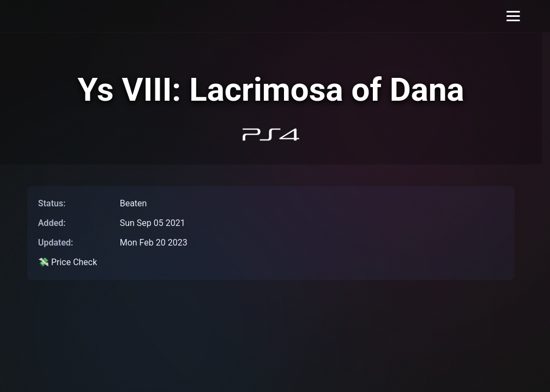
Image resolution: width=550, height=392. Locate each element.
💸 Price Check (68, 262)
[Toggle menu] (513, 16)
